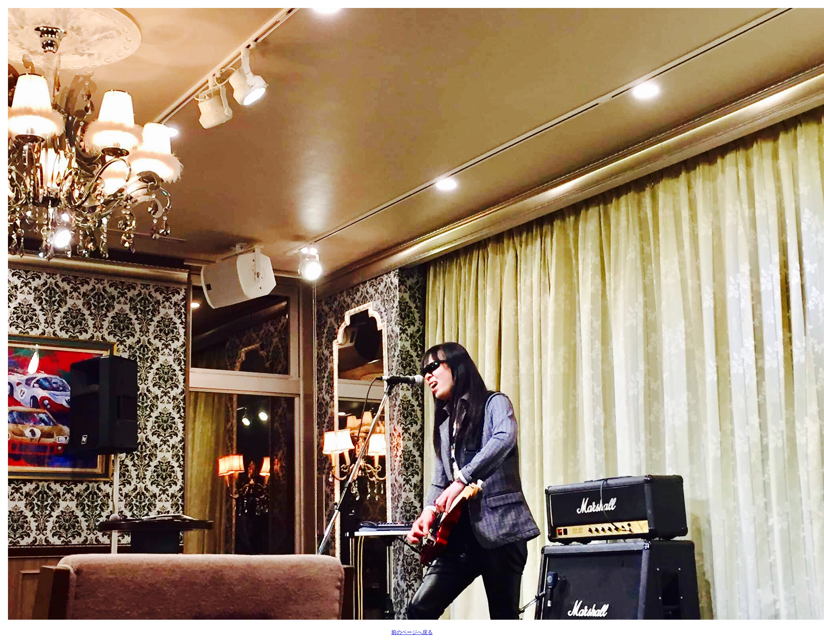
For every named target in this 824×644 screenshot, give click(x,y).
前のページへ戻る (412, 632)
